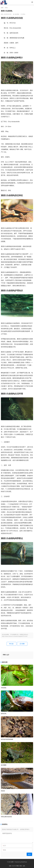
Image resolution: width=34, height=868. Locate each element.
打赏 (11, 644)
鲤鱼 (21, 866)
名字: (4, 846)
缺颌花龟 (4, 713)
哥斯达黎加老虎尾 (6, 817)
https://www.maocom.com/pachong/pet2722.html (15, 636)
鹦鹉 (18, 866)
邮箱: (4, 850)
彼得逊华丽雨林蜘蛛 (7, 739)
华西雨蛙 (4, 688)
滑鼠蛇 (3, 791)
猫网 (2, 8)
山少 (8, 655)
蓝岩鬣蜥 (4, 765)
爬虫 (6, 8)
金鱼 (24, 866)
